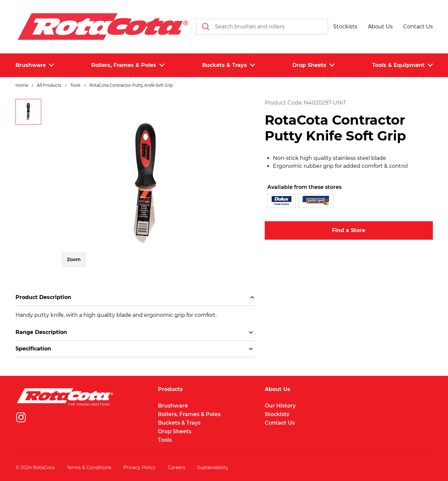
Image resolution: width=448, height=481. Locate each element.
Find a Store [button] (349, 230)
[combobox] (262, 27)
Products (170, 389)
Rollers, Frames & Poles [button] (128, 65)
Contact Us (280, 423)
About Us (278, 389)
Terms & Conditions (89, 467)
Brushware (173, 406)
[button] (345, 27)
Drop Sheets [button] (314, 65)
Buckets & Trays (179, 423)
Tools (165, 440)
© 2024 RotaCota (35, 467)
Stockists (277, 414)
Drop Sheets (175, 431)
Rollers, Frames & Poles (189, 414)
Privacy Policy (140, 467)
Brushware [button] (35, 65)
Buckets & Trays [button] (229, 65)
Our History (280, 406)
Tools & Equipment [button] (403, 65)
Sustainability (213, 467)
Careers (177, 467)
